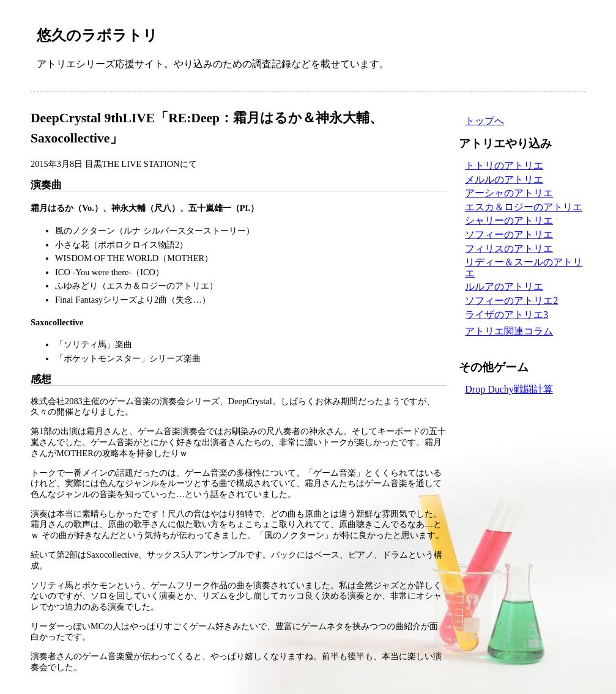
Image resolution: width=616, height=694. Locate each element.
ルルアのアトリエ (504, 286)
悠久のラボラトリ (97, 35)
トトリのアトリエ (504, 165)
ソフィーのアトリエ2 (511, 301)
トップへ (484, 121)
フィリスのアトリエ (509, 249)
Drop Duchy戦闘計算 (509, 389)
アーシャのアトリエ (509, 193)
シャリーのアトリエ (509, 220)
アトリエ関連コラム (509, 331)
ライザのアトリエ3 (507, 315)
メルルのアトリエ (504, 179)
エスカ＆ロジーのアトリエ (524, 207)
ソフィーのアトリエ (509, 234)
